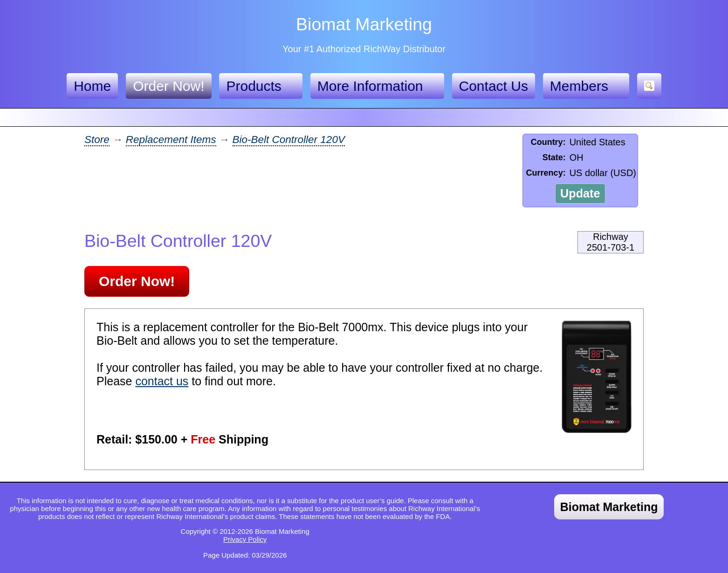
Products (261, 86)
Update (580, 193)
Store (97, 140)
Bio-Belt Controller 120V (289, 140)
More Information (377, 86)
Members (586, 86)
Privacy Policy (245, 539)
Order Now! (168, 86)
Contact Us (494, 86)
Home (92, 86)
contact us (162, 381)
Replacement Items (171, 140)
